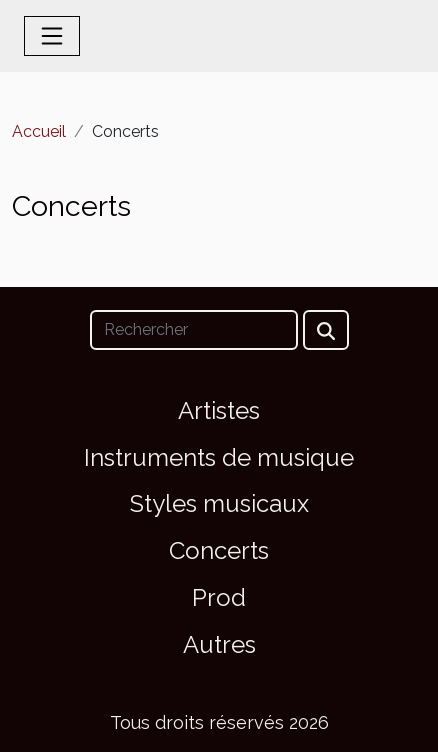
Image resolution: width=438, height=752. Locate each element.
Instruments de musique (219, 457)
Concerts (219, 550)
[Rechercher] (194, 330)
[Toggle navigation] (52, 36)
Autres (219, 644)
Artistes (219, 410)
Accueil (39, 131)
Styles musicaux (219, 503)
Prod (219, 597)
